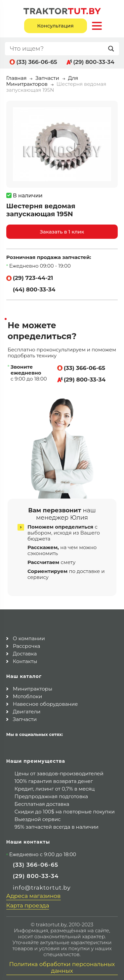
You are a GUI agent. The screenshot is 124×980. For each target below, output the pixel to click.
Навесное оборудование (45, 702)
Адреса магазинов (34, 894)
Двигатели (27, 710)
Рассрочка (27, 644)
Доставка (25, 652)
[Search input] (57, 49)
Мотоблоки (28, 694)
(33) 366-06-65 (37, 62)
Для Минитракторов (42, 81)
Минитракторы (33, 687)
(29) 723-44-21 (33, 278)
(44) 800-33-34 (34, 289)
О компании (29, 636)
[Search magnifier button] (113, 49)
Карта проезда (28, 903)
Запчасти (47, 78)
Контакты (25, 659)
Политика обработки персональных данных (62, 965)
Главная (17, 78)
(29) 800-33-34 (94, 62)
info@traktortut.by (42, 886)
